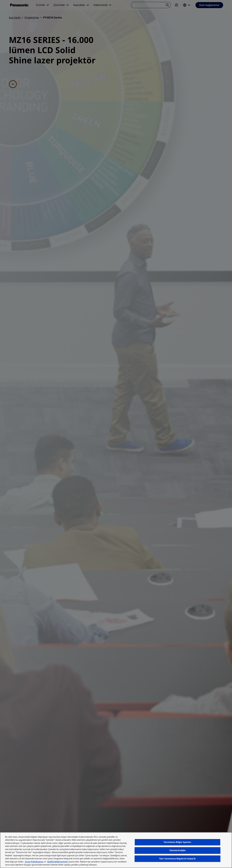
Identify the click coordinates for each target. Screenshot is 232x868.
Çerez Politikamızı (34, 862)
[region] (116, 850)
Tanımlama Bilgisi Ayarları (177, 842)
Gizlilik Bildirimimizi (57, 862)
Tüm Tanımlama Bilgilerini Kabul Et (177, 859)
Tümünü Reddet (178, 850)
